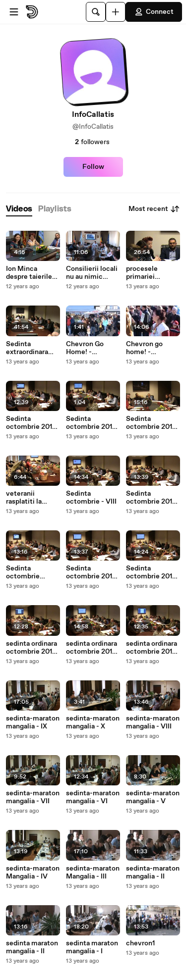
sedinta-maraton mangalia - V (153, 797)
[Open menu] (14, 12)
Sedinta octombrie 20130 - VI (23, 572)
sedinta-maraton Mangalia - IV (33, 873)
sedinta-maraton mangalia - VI (93, 797)
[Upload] (116, 12)
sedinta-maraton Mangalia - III (93, 873)
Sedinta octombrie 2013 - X (31, 423)
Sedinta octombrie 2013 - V (91, 572)
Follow (93, 167)
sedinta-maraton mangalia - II (153, 873)
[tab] (19, 209)
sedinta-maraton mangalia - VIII (153, 722)
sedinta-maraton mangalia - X (93, 722)
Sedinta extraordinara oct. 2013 (27, 348)
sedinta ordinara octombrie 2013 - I (92, 648)
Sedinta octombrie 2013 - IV (151, 572)
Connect (154, 12)
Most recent (154, 209)
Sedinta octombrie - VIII (91, 498)
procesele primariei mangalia (142, 273)
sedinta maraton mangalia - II (32, 947)
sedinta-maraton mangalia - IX (33, 722)
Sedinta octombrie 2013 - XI (91, 423)
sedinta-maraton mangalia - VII (33, 797)
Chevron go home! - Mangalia (144, 348)
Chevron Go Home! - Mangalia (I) (85, 348)
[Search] (96, 12)
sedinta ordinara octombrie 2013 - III (31, 648)
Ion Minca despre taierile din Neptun (29, 273)
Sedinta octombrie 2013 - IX (151, 423)
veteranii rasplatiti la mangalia (24, 498)
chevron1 (140, 943)
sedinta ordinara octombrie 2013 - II (152, 648)
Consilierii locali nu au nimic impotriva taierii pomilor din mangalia (92, 273)
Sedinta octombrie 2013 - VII (151, 498)
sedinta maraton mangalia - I (92, 947)
